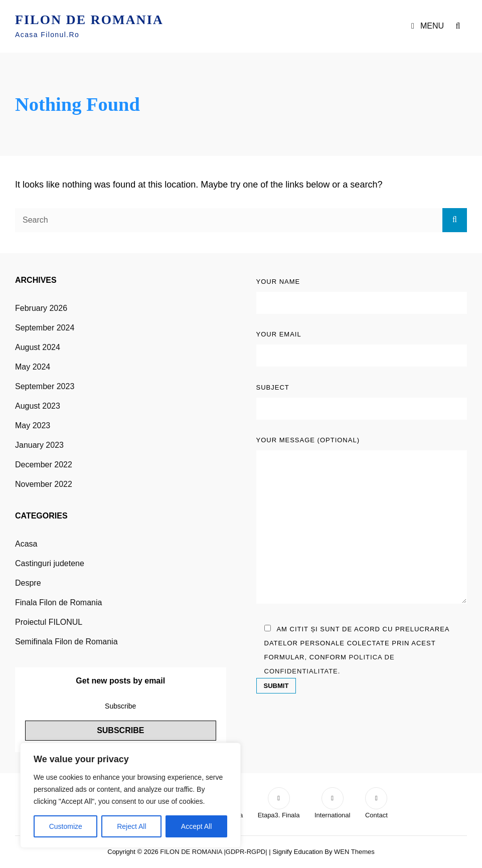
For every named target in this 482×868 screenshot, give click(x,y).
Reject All (131, 826)
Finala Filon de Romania (58, 602)
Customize (66, 826)
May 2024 (33, 367)
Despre (28, 583)
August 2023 (38, 406)
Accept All (196, 826)
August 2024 (38, 347)
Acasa (26, 544)
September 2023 (45, 386)
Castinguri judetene (50, 563)
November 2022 (44, 484)
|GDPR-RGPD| (245, 852)
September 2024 (45, 328)
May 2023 (33, 425)
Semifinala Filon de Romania (66, 642)
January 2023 (39, 445)
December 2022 (44, 465)
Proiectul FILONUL (49, 622)
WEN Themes (354, 852)
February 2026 (41, 308)
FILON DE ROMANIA (89, 20)
